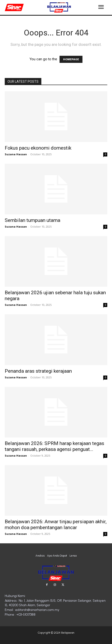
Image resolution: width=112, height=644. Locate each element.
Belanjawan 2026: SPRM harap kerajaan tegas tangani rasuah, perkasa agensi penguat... (54, 446)
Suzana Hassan (16, 154)
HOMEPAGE (71, 59)
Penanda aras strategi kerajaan (38, 371)
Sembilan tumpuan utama (32, 220)
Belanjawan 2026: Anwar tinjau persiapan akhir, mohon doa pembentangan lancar (56, 525)
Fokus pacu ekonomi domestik (38, 148)
